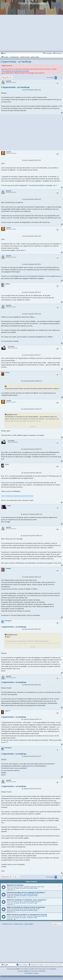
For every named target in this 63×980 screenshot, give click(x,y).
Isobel (7, 464)
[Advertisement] (31, 33)
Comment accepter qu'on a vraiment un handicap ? (26, 892)
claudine (9, 152)
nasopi (7, 372)
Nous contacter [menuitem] (22, 965)
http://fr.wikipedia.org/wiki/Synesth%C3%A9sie (17, 496)
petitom (8, 284)
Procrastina (11, 347)
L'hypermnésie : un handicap (16, 62)
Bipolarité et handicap (15, 885)
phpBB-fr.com (27, 971)
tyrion (9, 506)
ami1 (21, 887)
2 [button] (58, 78)
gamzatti (9, 81)
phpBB (17, 969)
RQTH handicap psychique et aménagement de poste (27, 915)
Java (21, 901)
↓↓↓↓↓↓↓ (33, 427)
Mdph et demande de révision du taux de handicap (26, 907)
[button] (61, 78)
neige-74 (7, 711)
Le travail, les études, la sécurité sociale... (26, 888)
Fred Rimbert (52, 969)
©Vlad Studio (42, 971)
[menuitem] (4, 53)
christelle (8, 569)
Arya (21, 894)
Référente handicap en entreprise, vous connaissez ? (27, 900)
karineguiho (8, 621)
